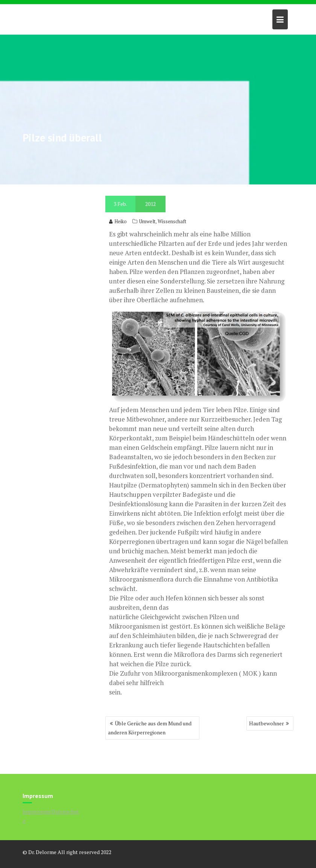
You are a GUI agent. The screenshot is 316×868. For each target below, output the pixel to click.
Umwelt (147, 221)
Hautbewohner (267, 723)
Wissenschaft (172, 221)
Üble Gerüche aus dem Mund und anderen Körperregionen (150, 728)
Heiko (118, 221)
